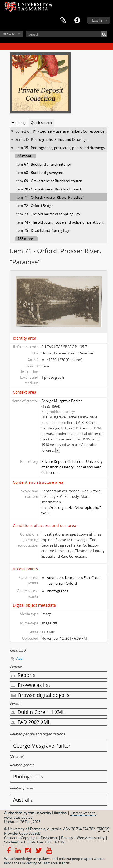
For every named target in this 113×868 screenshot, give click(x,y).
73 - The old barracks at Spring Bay (52, 214)
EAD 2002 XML (31, 722)
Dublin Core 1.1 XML (38, 712)
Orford (71, 583)
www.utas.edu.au (18, 817)
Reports (23, 675)
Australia (54, 578)
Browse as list (31, 685)
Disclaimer (49, 838)
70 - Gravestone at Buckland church (53, 189)
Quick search (41, 123)
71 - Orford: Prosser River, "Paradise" (54, 197)
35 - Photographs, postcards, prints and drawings (64, 148)
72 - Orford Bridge (39, 206)
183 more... (26, 239)
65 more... (25, 156)
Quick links (77, 20)
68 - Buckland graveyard (44, 173)
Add (19, 658)
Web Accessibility (91, 838)
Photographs (58, 591)
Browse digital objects (40, 695)
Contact (11, 838)
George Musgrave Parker (62, 401)
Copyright (29, 838)
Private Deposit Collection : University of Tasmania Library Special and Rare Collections (72, 467)
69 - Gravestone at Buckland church (53, 181)
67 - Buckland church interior (48, 164)
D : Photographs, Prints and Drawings (57, 139)
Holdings (19, 123)
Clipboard (63, 20)
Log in (97, 20)
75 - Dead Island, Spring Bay (47, 230)
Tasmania (72, 578)
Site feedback (15, 842)
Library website (83, 813)
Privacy (67, 838)
